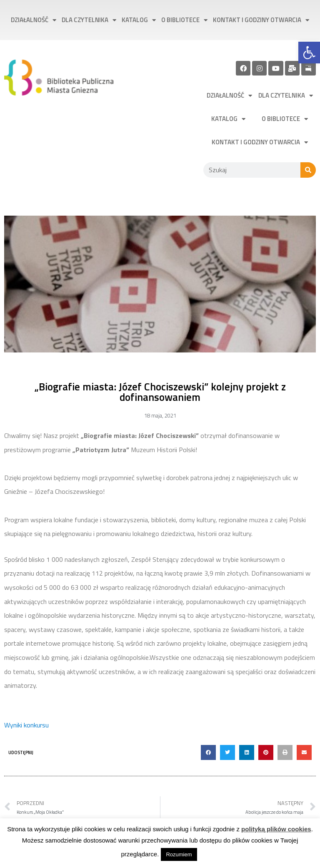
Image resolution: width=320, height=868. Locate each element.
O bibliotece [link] (184, 20)
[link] (309, 53)
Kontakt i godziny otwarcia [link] (261, 20)
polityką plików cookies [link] (276, 829)
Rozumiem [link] (179, 854)
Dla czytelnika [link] (89, 20)
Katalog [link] (139, 20)
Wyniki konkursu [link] (26, 725)
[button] (208, 752)
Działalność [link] (34, 20)
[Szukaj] (308, 170)
